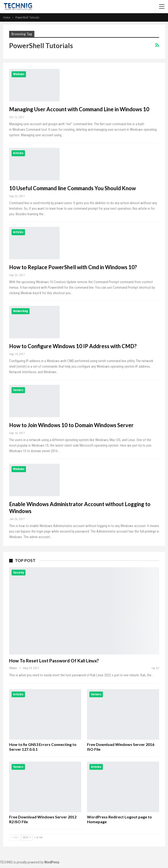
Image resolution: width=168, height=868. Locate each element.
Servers (18, 390)
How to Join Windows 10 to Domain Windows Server (71, 425)
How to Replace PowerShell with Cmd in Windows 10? (73, 267)
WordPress (52, 862)
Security (19, 573)
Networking (21, 311)
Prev (15, 838)
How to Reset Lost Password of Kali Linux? (54, 661)
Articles (18, 153)
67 (155, 668)
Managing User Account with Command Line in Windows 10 (79, 109)
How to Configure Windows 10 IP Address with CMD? (73, 346)
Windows (19, 74)
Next (27, 838)
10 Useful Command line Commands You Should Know (72, 188)
